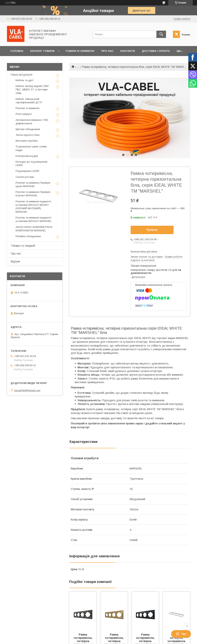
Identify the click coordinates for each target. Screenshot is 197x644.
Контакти (128, 51)
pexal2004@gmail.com (27, 390)
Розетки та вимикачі (28, 108)
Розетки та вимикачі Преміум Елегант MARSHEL (33, 194)
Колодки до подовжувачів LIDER (31, 163)
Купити (152, 230)
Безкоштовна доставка (144, 251)
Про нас (107, 51)
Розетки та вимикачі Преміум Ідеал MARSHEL (33, 184)
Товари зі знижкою (80, 51)
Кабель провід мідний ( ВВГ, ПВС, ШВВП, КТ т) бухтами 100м (33, 89)
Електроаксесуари (27, 156)
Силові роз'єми (25, 177)
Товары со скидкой (23, 246)
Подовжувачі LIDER (27, 171)
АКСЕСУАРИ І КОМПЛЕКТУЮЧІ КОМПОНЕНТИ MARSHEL (34, 229)
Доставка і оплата (156, 51)
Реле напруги (24, 114)
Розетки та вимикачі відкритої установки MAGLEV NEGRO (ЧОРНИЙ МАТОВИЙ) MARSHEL (33, 207)
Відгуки (15, 261)
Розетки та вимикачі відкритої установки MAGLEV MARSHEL (34, 219)
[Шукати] (161, 34)
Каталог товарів (42, 51)
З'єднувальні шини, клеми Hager (31, 148)
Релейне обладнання (28, 236)
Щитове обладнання (28, 129)
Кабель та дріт (25, 80)
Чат (181, 634)
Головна (17, 51)
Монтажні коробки (27, 141)
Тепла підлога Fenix (28, 135)
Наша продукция (22, 75)
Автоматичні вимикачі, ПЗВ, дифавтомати (32, 122)
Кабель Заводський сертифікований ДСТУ (29, 101)
